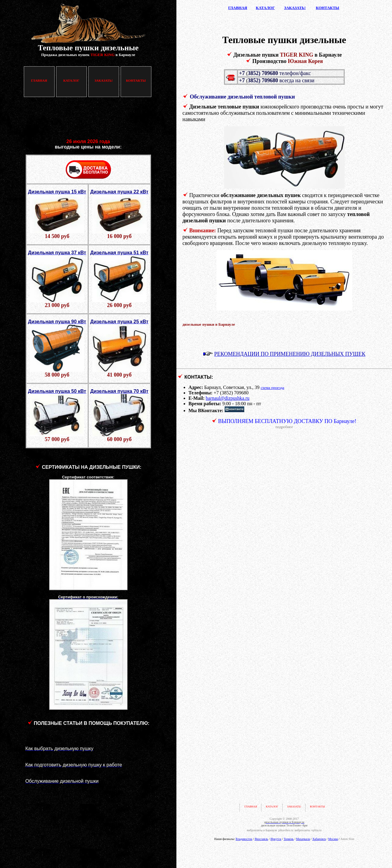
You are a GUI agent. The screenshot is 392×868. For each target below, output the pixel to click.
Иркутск (276, 839)
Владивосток (244, 839)
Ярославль (261, 839)
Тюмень (289, 839)
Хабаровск (319, 839)
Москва (333, 839)
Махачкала (303, 839)
